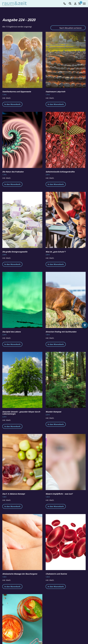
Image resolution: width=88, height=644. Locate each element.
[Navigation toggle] (84, 4)
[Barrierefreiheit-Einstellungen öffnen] (85, 325)
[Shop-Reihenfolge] (68, 28)
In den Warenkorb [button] (12, 104)
